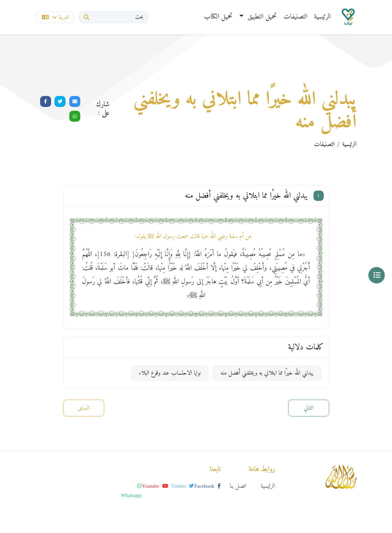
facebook (207, 486)
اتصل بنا (238, 486)
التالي (309, 408)
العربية (56, 17)
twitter (183, 486)
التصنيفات (295, 17)
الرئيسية (322, 17)
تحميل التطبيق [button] (261, 17)
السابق (84, 408)
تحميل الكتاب (218, 17)
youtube (155, 486)
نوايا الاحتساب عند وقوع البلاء (170, 373)
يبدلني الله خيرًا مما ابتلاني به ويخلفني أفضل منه (267, 373)
